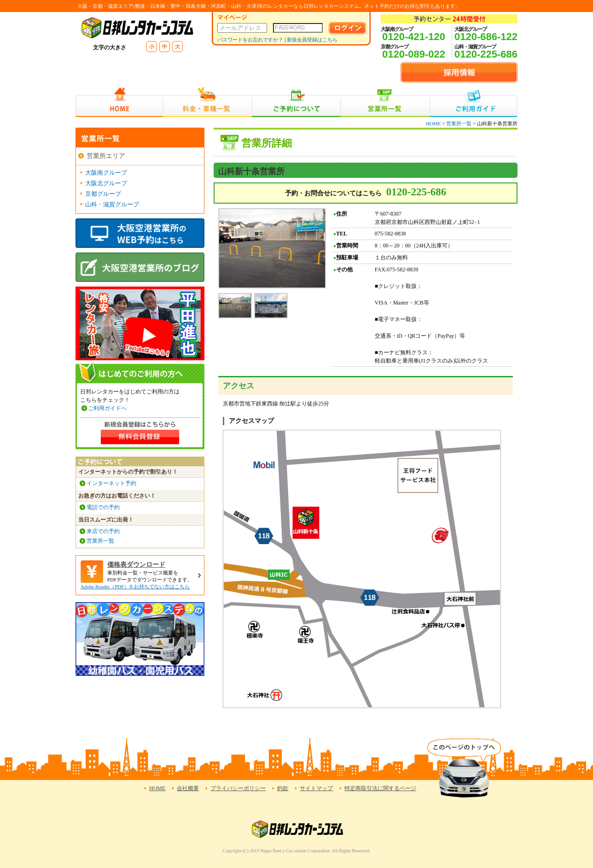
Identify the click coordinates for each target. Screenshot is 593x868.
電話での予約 (103, 507)
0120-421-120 (414, 37)
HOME (119, 102)
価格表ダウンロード (136, 565)
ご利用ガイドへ (107, 408)
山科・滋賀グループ (112, 204)
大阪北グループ (106, 183)
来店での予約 (103, 531)
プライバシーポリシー (238, 788)
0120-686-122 (486, 37)
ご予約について (296, 102)
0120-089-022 (414, 54)
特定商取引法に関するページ (380, 788)
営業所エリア (106, 156)
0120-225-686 (486, 54)
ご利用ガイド (474, 102)
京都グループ (103, 194)
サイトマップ (316, 788)
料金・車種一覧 (207, 102)
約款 (283, 788)
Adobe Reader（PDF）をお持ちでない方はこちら (135, 586)
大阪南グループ (106, 173)
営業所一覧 (385, 102)
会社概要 (188, 788)
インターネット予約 (111, 483)
